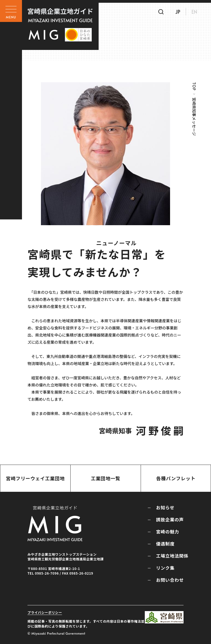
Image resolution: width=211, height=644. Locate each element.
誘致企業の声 (170, 519)
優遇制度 (165, 544)
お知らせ (165, 507)
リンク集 (165, 568)
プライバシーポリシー (45, 612)
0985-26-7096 (47, 573)
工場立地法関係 (172, 556)
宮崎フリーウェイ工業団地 (35, 478)
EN (194, 12)
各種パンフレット (176, 478)
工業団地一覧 (106, 478)
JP (178, 12)
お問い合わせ (170, 580)
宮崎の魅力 (168, 532)
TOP (194, 86)
